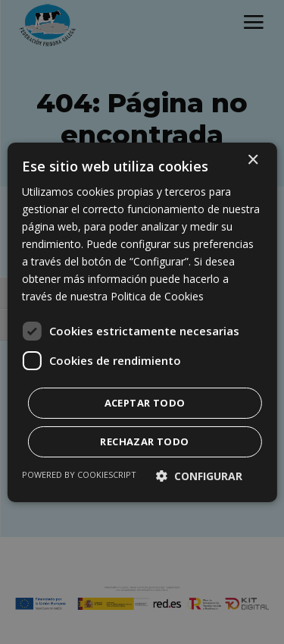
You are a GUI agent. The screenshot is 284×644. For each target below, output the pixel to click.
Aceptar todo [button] (145, 403)
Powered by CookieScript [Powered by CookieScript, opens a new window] (79, 474)
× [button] (253, 160)
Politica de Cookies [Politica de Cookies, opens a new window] (157, 296)
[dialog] (142, 322)
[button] (199, 476)
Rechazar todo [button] (144, 441)
